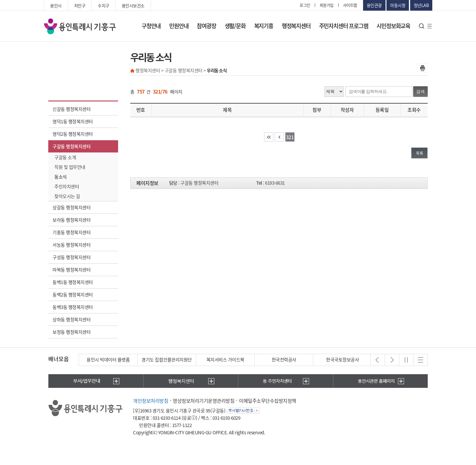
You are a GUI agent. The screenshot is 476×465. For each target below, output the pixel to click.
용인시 (56, 5)
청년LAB (421, 5)
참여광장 (206, 26)
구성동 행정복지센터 (71, 257)
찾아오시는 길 (67, 196)
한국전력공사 (284, 360)
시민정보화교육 (393, 26)
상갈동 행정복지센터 (71, 207)
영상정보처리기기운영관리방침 (204, 401)
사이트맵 (350, 5)
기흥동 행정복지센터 (71, 232)
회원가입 (327, 5)
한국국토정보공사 (342, 360)
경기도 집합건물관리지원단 (167, 360)
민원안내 (179, 26)
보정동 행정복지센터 (71, 332)
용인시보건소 (133, 5)
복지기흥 (264, 26)
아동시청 (398, 5)
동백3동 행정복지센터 (73, 307)
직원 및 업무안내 (70, 167)
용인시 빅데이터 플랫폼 (108, 360)
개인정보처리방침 (151, 401)
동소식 (61, 177)
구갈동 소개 (65, 157)
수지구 (104, 5)
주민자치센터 (67, 186)
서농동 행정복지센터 (71, 245)
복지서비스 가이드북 (225, 360)
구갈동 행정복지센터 (71, 146)
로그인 (305, 5)
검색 (420, 91)
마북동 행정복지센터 (71, 270)
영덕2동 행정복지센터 (73, 134)
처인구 (80, 5)
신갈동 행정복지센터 (71, 109)
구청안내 (151, 26)
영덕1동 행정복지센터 (73, 121)
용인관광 (374, 5)
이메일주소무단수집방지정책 (268, 401)
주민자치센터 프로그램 (344, 26)
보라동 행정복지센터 (71, 220)
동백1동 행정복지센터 (73, 282)
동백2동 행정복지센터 (73, 295)
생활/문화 (235, 26)
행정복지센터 (296, 26)
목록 (419, 153)
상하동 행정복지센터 (71, 320)
